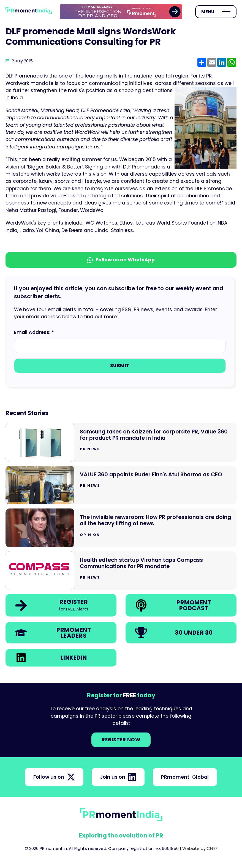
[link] (121, 12)
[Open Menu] (216, 12)
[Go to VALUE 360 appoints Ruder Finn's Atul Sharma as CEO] (121, 485)
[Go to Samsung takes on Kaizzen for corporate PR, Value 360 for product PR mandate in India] (121, 442)
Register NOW (121, 740)
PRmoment (185, 777)
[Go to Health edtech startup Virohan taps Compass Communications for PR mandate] (121, 571)
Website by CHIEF (200, 848)
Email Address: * (34, 332)
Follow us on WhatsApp (121, 260)
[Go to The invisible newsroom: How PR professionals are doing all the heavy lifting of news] (121, 528)
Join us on (118, 777)
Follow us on (54, 777)
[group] (121, 12)
